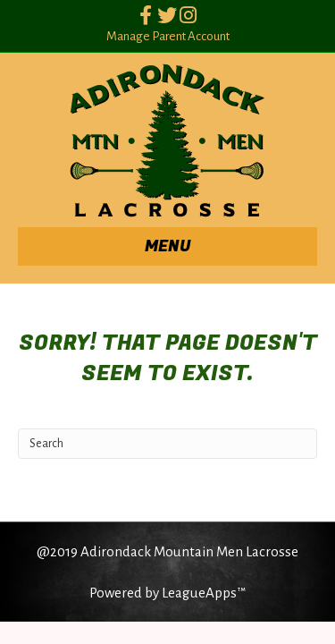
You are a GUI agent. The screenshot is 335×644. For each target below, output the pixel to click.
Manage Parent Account (168, 36)
